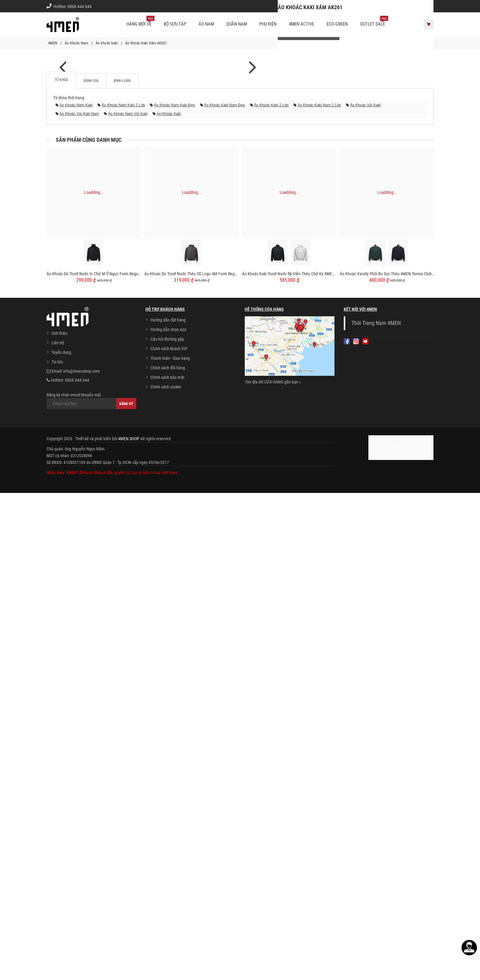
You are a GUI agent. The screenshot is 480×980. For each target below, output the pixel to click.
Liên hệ (58, 830)
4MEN (53, 43)
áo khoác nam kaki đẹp (174, 592)
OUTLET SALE (374, 22)
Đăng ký (126, 891)
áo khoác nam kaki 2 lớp (123, 592)
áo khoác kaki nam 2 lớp (319, 592)
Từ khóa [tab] (61, 567)
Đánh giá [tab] (91, 568)
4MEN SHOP (129, 926)
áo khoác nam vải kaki (128, 601)
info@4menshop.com (82, 858)
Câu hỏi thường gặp (167, 826)
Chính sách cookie (166, 874)
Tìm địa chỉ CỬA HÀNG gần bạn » (273, 869)
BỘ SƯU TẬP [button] (175, 24)
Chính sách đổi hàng (168, 855)
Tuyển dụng (61, 839)
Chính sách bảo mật (167, 864)
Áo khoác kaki (107, 43)
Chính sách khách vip (385, 6)
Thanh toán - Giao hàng (170, 845)
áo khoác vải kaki (365, 592)
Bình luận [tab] (122, 568)
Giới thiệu (421, 6)
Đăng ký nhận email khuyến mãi (91, 888)
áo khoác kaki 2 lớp (271, 592)
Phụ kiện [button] (268, 24)
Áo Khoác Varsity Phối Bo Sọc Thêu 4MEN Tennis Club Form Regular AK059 (387, 761)
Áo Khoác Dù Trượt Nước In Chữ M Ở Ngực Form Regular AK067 (94, 761)
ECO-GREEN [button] (337, 24)
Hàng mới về (140, 22)
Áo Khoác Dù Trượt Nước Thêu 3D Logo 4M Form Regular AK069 (192, 761)
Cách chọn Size (345, 6)
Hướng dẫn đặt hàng (168, 807)
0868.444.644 (80, 6)
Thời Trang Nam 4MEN (376, 810)
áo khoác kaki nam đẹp (225, 592)
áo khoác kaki (169, 601)
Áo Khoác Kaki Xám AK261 (146, 43)
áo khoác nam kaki (76, 592)
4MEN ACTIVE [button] (302, 24)
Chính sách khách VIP (169, 836)
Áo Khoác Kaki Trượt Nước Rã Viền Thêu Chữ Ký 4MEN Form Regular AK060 (289, 761)
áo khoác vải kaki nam (79, 601)
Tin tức (57, 849)
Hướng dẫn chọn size (168, 817)
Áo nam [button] (206, 24)
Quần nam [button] (237, 24)
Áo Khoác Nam (76, 43)
